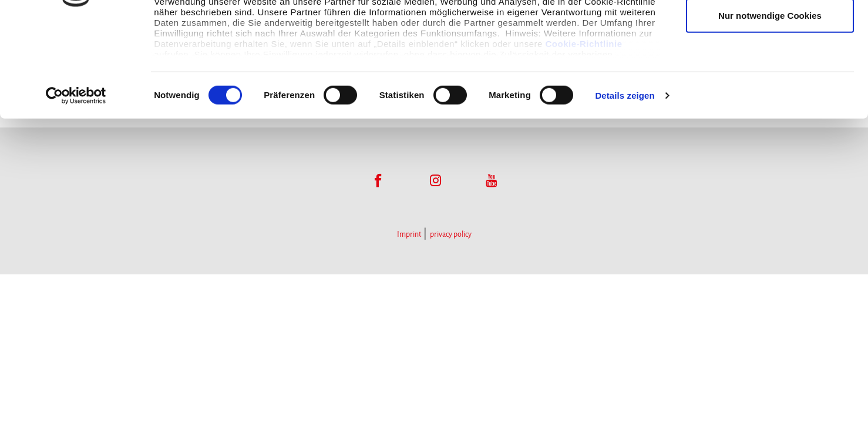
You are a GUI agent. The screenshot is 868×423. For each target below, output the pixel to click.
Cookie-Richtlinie (584, 136)
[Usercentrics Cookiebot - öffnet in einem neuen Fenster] (76, 188)
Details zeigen (625, 188)
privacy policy (451, 234)
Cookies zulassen (770, 31)
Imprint (409, 234)
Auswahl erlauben (770, 70)
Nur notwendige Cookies (770, 108)
